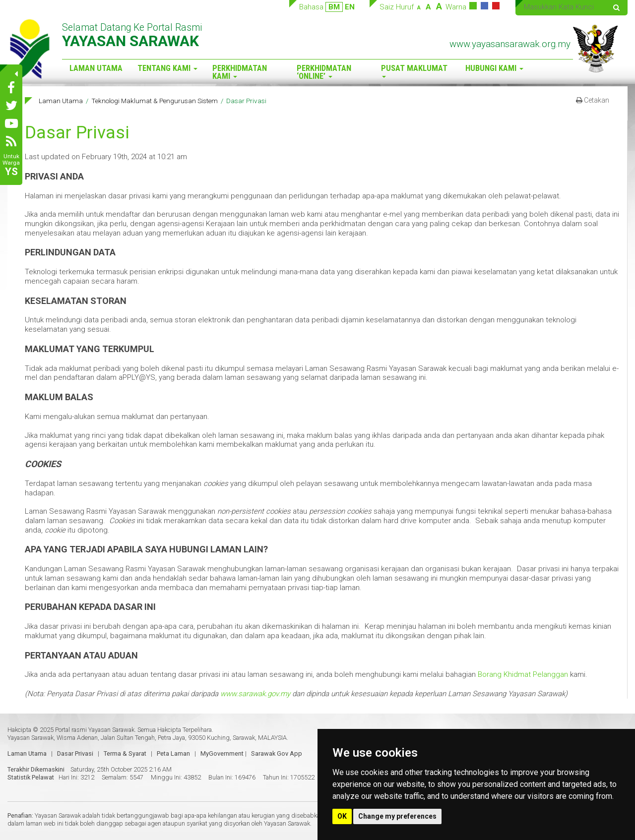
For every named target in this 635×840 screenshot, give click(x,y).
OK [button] (342, 816)
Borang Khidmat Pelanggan (523, 674)
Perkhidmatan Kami (240, 72)
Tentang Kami (167, 68)
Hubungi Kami (494, 68)
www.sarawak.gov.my (255, 694)
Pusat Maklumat (414, 71)
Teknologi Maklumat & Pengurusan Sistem (155, 101)
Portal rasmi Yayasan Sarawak (95, 730)
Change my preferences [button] (397, 816)
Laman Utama (96, 68)
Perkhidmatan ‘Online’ (324, 72)
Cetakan (593, 100)
